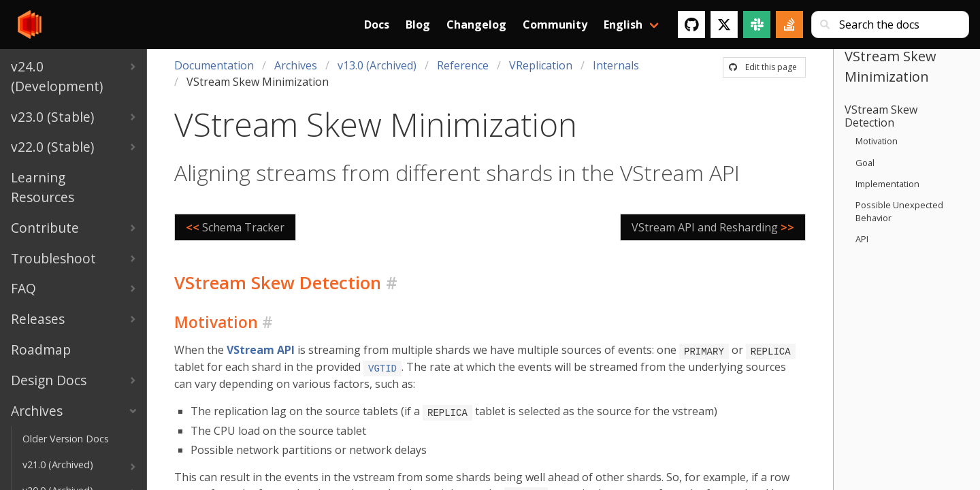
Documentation (214, 65)
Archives (296, 65)
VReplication (541, 65)
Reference (463, 65)
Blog (418, 24)
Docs (377, 24)
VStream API (261, 350)
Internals (616, 65)
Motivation (877, 141)
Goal (865, 163)
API (862, 239)
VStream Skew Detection (881, 116)
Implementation (887, 184)
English (623, 24)
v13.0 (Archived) (377, 65)
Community (555, 24)
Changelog (476, 24)
